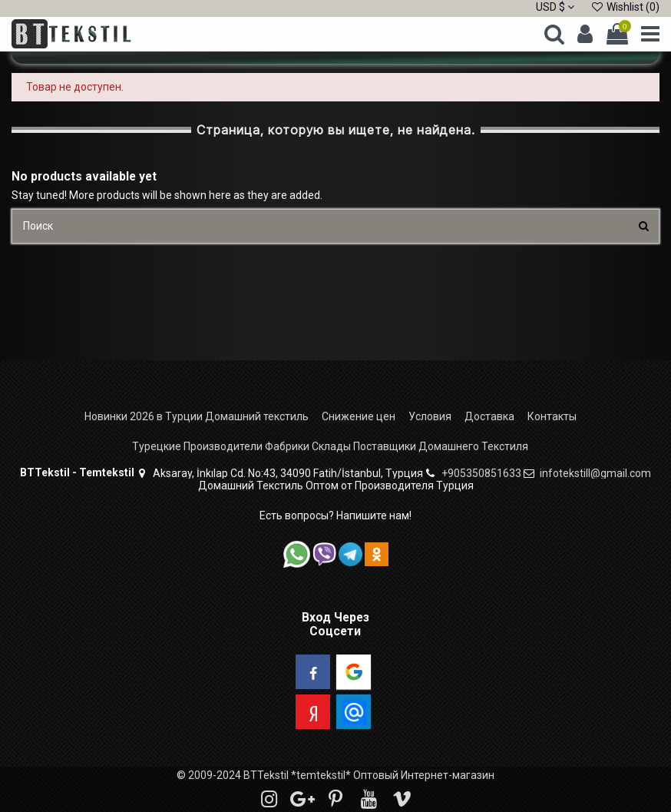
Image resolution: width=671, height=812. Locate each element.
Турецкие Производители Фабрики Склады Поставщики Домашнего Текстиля (330, 446)
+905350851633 (481, 473)
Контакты (552, 416)
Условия (430, 416)
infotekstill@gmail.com (595, 473)
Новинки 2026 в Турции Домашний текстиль (197, 416)
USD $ (555, 7)
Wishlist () (625, 7)
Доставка (489, 416)
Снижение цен (359, 416)
